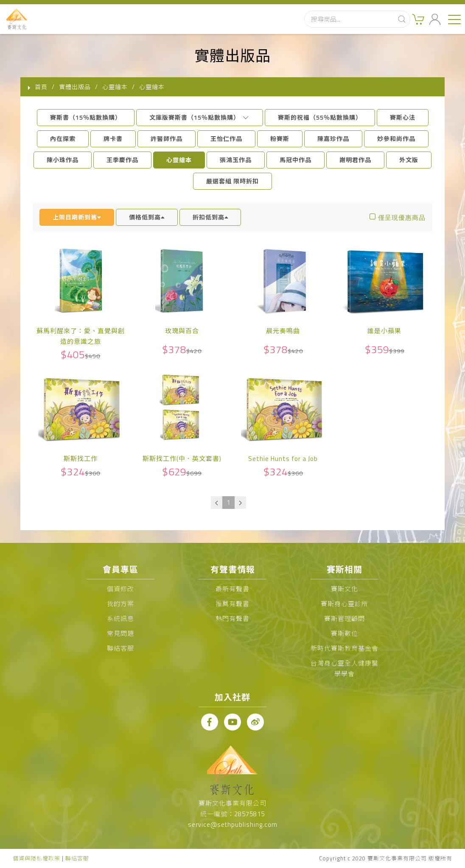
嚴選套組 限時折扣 (232, 181)
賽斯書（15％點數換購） (86, 117)
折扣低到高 (210, 217)
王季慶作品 (122, 160)
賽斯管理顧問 (345, 619)
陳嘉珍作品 (333, 139)
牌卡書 (113, 139)
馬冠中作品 (296, 160)
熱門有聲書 (232, 619)
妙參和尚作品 (396, 139)
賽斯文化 (345, 589)
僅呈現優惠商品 (402, 218)
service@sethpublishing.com (233, 824)
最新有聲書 (232, 589)
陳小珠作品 (63, 160)
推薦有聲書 (232, 604)
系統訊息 (120, 619)
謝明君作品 (355, 160)
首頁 (41, 87)
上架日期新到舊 (77, 217)
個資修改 (120, 589)
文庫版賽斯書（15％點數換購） (200, 117)
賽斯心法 (403, 117)
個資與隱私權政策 (36, 858)
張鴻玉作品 (236, 160)
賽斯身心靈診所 (345, 604)
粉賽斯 (280, 139)
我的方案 (120, 604)
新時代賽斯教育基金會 (345, 648)
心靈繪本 (179, 160)
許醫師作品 (167, 139)
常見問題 (120, 633)
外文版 (409, 160)
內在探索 (63, 139)
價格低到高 (147, 217)
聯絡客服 (120, 648)
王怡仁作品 (226, 139)
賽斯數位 (345, 633)
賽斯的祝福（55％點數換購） (320, 117)
